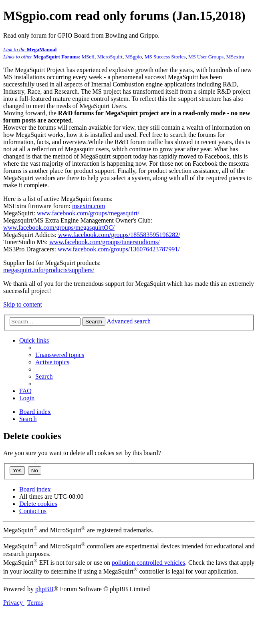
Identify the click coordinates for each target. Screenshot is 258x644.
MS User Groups (206, 57)
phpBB (44, 589)
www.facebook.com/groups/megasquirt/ (88, 213)
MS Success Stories (165, 57)
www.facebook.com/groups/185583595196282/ (119, 235)
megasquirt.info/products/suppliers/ (49, 270)
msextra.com (89, 206)
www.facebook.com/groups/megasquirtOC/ (59, 228)
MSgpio (133, 57)
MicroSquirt (110, 57)
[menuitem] (60, 355)
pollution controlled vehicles (148, 563)
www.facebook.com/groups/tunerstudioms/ (104, 242)
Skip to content (23, 304)
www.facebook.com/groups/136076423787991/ (119, 249)
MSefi (88, 57)
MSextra (235, 57)
